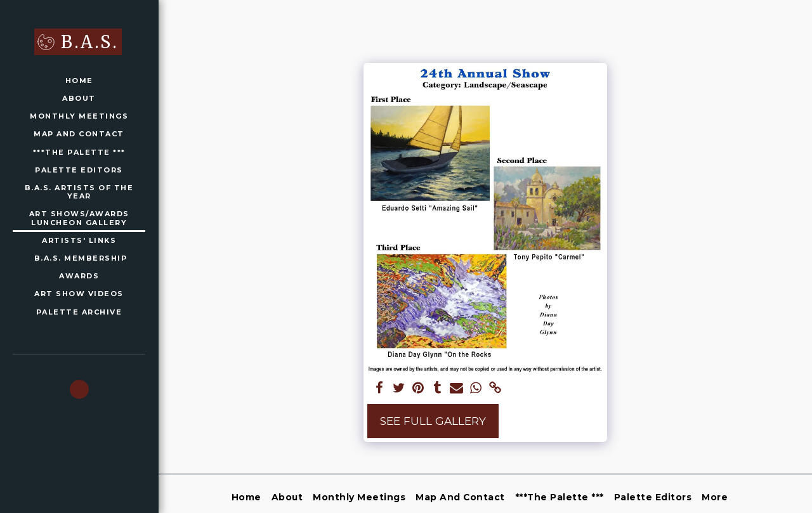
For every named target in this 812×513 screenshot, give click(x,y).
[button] (79, 389)
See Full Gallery (433, 421)
